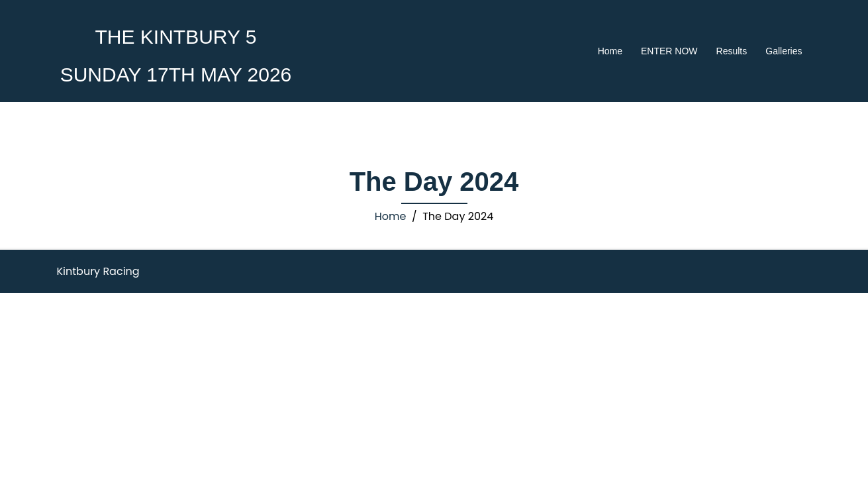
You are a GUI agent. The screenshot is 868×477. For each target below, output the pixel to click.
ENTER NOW (669, 51)
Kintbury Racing (98, 271)
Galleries (784, 51)
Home (610, 51)
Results (732, 51)
